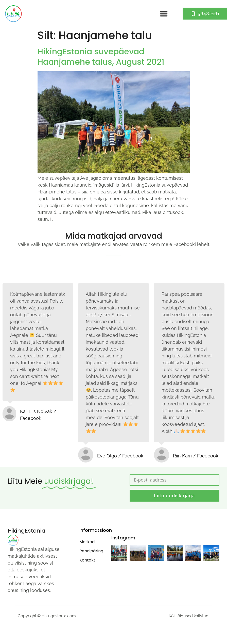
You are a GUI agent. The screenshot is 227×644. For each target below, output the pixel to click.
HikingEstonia (27, 531)
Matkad (87, 542)
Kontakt (87, 560)
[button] (164, 14)
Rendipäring (90, 551)
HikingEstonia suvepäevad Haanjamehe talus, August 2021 (101, 57)
